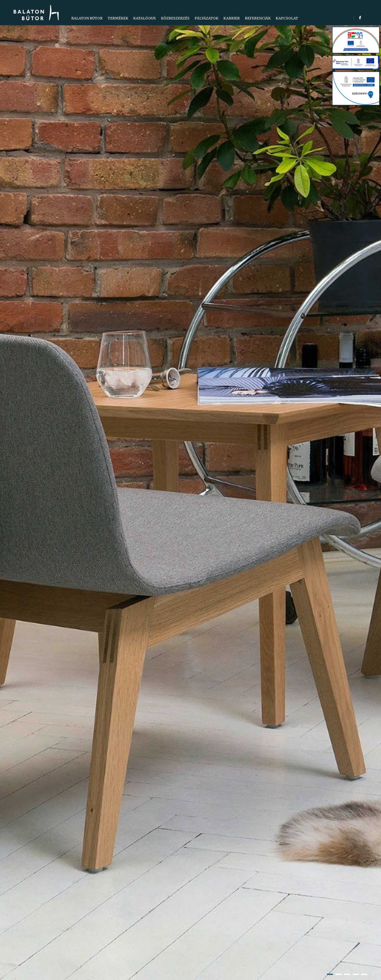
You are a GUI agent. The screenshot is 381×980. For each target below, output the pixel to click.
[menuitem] (87, 18)
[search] (366, 18)
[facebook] (360, 18)
